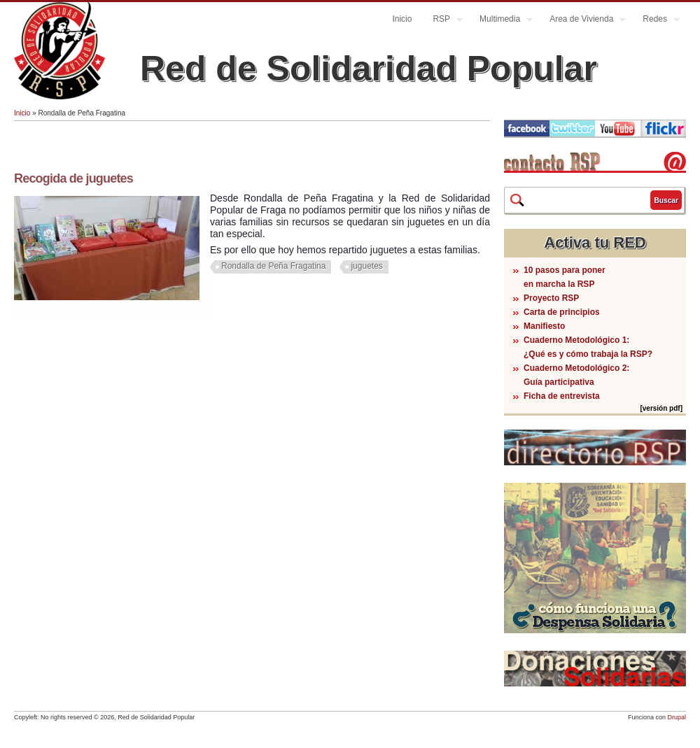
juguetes (366, 266)
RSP (442, 21)
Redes (656, 21)
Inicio (402, 19)
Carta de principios (562, 312)
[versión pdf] (661, 408)
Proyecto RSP (551, 298)
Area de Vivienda (582, 21)
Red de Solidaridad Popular (369, 69)
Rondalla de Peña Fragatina (273, 266)
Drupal (677, 717)
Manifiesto (544, 326)
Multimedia (501, 21)
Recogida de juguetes (73, 178)
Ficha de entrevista (562, 396)
